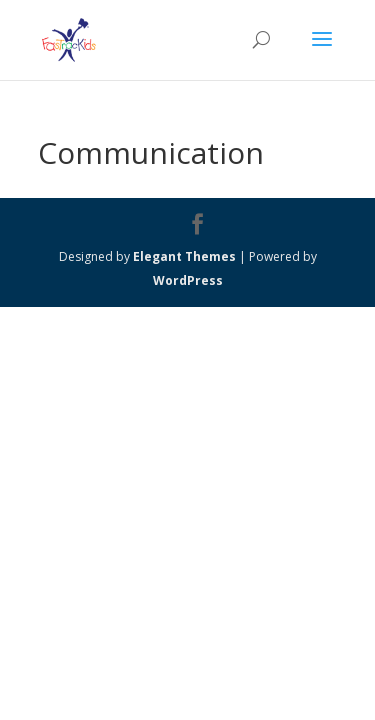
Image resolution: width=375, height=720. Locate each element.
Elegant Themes (184, 256)
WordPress (188, 280)
